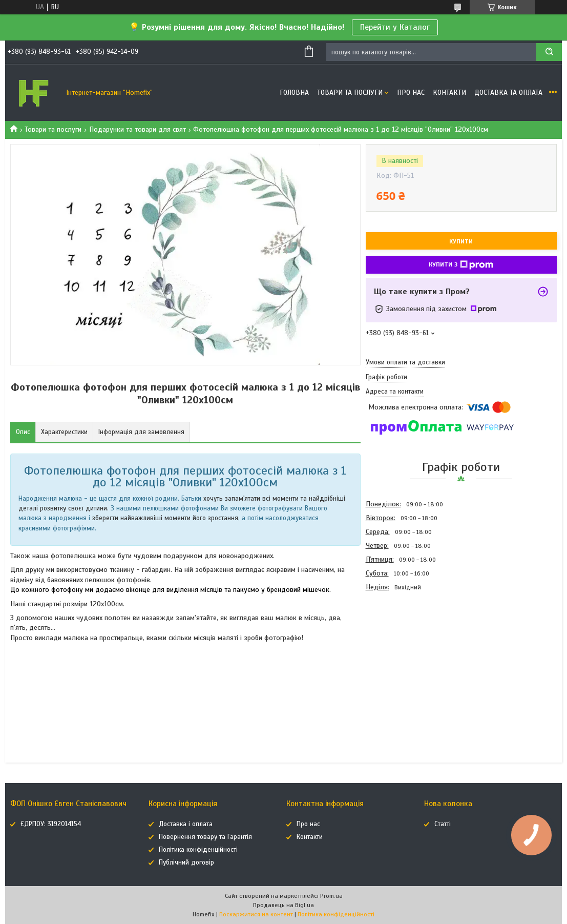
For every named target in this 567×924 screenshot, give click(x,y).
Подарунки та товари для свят (138, 129)
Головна (294, 93)
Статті (443, 824)
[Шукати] (549, 52)
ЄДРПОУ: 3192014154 (51, 824)
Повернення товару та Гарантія (205, 837)
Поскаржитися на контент (256, 914)
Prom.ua (331, 896)
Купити (461, 241)
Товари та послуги (350, 93)
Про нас (411, 93)
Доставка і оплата (186, 824)
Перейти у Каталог (395, 27)
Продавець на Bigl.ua (283, 905)
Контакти (449, 93)
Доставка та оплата (508, 93)
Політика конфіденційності (198, 850)
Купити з (461, 265)
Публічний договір (186, 863)
